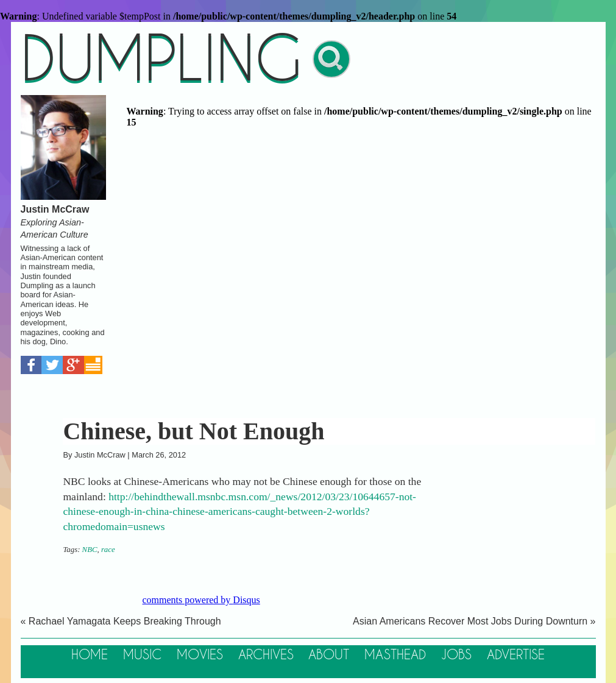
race (108, 550)
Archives (266, 655)
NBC (90, 550)
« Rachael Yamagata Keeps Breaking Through (121, 621)
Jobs (456, 655)
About (329, 655)
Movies (200, 655)
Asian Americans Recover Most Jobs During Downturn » (474, 621)
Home (90, 655)
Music (142, 655)
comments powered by (201, 600)
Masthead (395, 655)
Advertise (516, 655)
